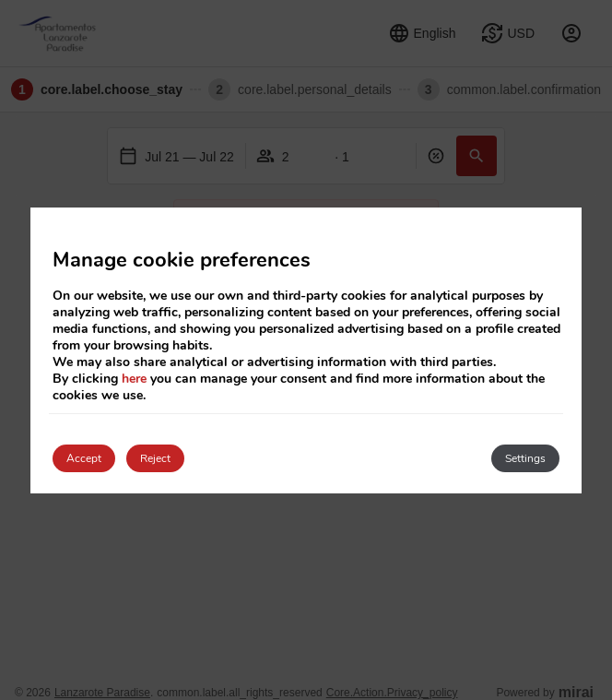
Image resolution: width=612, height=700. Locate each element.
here (134, 379)
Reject (155, 458)
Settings (525, 458)
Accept (84, 458)
